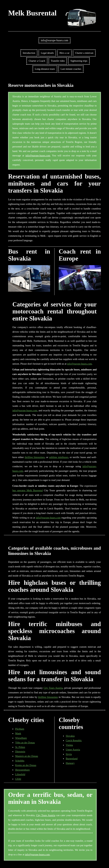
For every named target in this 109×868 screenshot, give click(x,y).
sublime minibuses (59, 457)
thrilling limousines (35, 457)
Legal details (47, 53)
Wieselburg (21, 738)
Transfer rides (58, 61)
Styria (69, 754)
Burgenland (72, 759)
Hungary (70, 763)
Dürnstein (20, 752)
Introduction (29, 53)
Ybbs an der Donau (25, 743)
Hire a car (64, 53)
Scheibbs (20, 761)
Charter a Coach (37, 61)
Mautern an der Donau (27, 756)
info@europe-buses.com (54, 40)
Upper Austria (73, 750)
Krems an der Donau (26, 765)
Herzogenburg (22, 770)
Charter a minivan (84, 53)
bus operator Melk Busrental (28, 490)
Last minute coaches (71, 69)
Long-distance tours (45, 69)
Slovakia (70, 736)
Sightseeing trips (79, 61)
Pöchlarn (20, 729)
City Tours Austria (53, 688)
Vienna (69, 745)
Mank (18, 733)
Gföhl (18, 779)
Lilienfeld (20, 774)
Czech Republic (74, 740)
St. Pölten (20, 747)
